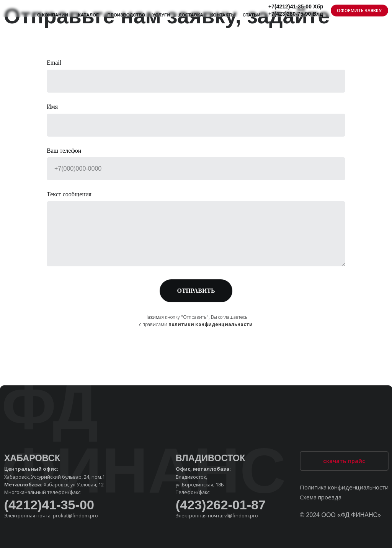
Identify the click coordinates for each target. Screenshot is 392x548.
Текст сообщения (69, 194)
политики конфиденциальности (211, 324)
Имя (52, 107)
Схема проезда (321, 497)
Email (54, 63)
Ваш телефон (64, 151)
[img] (16, 9)
